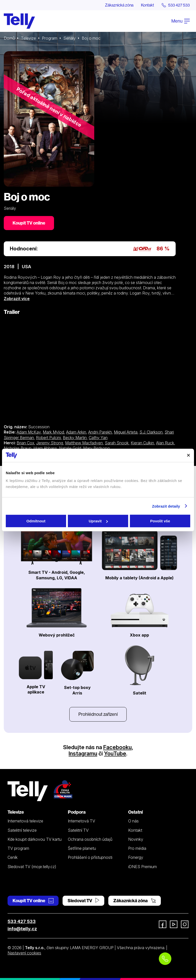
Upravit (98, 521)
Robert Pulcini (48, 438)
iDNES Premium (142, 867)
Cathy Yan (98, 438)
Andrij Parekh (100, 432)
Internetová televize (25, 821)
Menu (181, 21)
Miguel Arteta (126, 432)
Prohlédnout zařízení (98, 714)
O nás (133, 821)
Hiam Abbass (45, 448)
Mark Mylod (53, 432)
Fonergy (136, 857)
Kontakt (148, 5)
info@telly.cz (22, 929)
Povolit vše (160, 521)
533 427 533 (22, 921)
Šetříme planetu (82, 848)
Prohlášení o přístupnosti (90, 857)
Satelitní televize (22, 830)
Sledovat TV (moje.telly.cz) (32, 867)
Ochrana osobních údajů (90, 839)
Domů (9, 38)
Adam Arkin (76, 432)
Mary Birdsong (96, 448)
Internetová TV (82, 821)
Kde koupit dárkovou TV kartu (35, 839)
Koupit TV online (29, 223)
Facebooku (117, 747)
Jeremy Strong (50, 443)
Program (50, 38)
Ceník (13, 857)
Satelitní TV (78, 830)
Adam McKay (29, 432)
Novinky (136, 839)
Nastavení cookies (24, 953)
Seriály (69, 38)
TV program (18, 848)
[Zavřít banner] (188, 455)
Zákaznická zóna (119, 5)
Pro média (137, 848)
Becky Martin (75, 438)
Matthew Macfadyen (84, 443)
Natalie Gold (70, 448)
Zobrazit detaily (166, 506)
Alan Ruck (165, 443)
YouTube (115, 753)
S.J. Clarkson (151, 432)
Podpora (77, 812)
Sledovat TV (83, 901)
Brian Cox (25, 443)
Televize (28, 38)
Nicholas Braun (18, 448)
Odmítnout (36, 521)
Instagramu (83, 753)
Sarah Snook (117, 443)
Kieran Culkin (142, 443)
